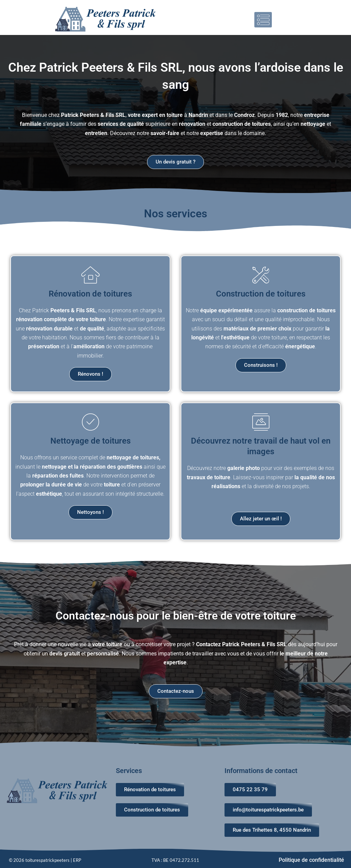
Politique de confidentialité (311, 860)
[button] (263, 20)
